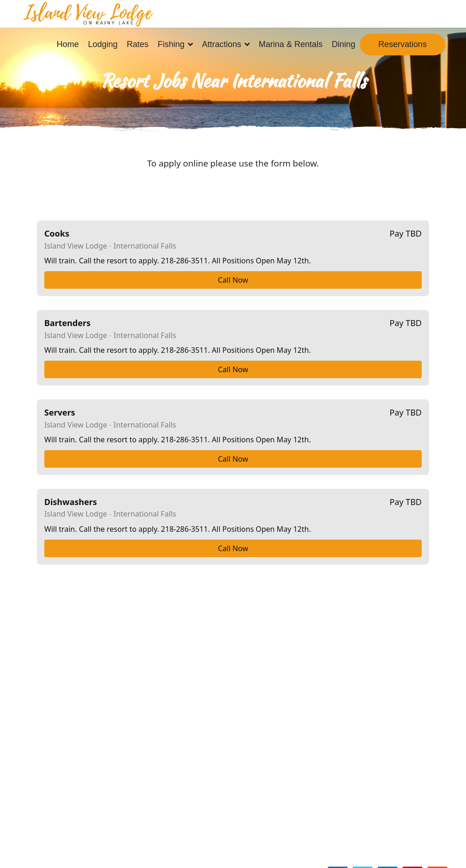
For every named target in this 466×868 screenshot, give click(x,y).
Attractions (222, 44)
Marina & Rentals (291, 44)
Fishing (171, 44)
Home (68, 44)
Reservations (403, 44)
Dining (344, 44)
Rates (138, 44)
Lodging (103, 44)
